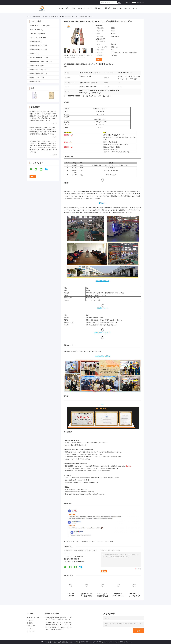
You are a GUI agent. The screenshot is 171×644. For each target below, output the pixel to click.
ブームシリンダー (36, 34)
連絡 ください (117, 8)
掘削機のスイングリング (38, 69)
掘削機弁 (33, 54)
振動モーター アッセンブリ (39, 62)
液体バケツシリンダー (74, 541)
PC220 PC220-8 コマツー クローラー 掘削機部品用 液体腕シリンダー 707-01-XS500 (58, 623)
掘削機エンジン (35, 77)
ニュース (127, 8)
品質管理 (107, 8)
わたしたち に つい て (85, 8)
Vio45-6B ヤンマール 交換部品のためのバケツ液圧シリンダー (102, 595)
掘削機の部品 (34, 42)
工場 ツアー (98, 8)
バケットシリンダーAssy (105, 541)
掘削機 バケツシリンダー (89, 541)
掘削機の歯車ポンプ (37, 50)
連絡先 (99, 59)
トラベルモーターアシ (37, 58)
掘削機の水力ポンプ (37, 46)
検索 (119, 2)
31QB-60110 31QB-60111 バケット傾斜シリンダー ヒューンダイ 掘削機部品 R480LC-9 (118, 595)
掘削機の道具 (34, 81)
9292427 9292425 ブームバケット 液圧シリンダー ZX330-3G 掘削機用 (58, 628)
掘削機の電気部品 (36, 65)
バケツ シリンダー (43, 16)
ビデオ (73, 8)
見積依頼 (127, 2)
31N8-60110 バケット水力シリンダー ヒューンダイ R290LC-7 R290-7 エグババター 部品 (134, 595)
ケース (135, 8)
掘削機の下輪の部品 (37, 73)
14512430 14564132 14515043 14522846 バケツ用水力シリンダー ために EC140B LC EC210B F (71, 595)
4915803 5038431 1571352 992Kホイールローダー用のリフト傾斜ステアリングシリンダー (59, 618)
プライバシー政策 (46, 642)
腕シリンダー (34, 30)
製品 (67, 8)
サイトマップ (31, 631)
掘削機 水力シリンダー (37, 26)
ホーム (61, 8)
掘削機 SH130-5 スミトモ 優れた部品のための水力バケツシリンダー (87, 595)
